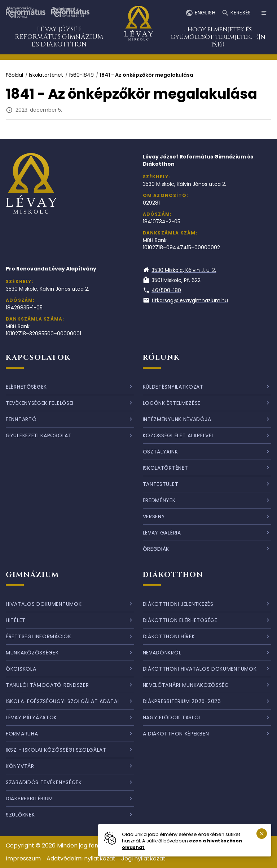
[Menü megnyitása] (264, 13)
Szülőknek (20, 815)
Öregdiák (156, 549)
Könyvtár (20, 766)
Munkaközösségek (32, 653)
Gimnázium (32, 575)
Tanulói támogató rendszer (47, 685)
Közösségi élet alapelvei (178, 435)
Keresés (236, 13)
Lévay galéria (162, 533)
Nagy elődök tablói (172, 717)
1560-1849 (81, 75)
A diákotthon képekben (176, 734)
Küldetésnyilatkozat (173, 387)
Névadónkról (162, 653)
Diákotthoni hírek (169, 636)
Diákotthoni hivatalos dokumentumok (200, 669)
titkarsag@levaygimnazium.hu (186, 300)
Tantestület (161, 484)
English (200, 13)
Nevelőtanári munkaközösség (186, 685)
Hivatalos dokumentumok (44, 604)
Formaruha (22, 734)
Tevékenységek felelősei (40, 403)
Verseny (154, 516)
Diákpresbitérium (29, 798)
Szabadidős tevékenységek (44, 782)
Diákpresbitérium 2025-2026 (182, 701)
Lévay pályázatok (31, 717)
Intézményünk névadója (177, 419)
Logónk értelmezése (172, 403)
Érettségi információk (39, 636)
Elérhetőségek (26, 387)
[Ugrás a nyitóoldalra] (138, 27)
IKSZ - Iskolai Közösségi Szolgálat (56, 750)
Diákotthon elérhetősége (180, 620)
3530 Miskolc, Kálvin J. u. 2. (180, 270)
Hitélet (16, 620)
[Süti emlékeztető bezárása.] (262, 834)
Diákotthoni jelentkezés (178, 604)
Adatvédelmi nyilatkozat (81, 858)
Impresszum (23, 858)
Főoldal (14, 75)
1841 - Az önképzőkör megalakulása (146, 75)
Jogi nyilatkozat (143, 858)
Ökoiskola (21, 669)
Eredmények (159, 500)
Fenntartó (21, 419)
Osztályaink (161, 452)
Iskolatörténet (46, 75)
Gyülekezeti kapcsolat (39, 435)
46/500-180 (162, 290)
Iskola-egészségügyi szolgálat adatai (62, 701)
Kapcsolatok (38, 357)
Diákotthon (173, 575)
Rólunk (161, 357)
